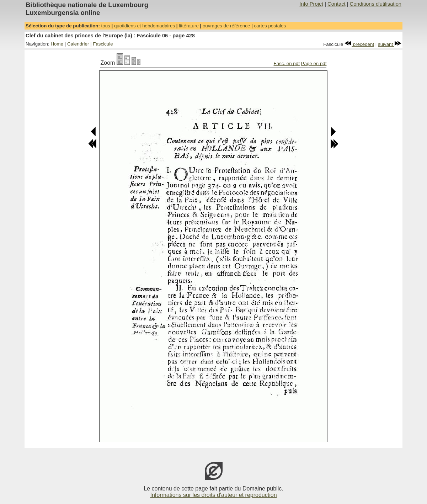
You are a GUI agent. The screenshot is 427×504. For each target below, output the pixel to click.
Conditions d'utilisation (376, 4)
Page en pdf (314, 63)
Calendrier (78, 44)
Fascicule (103, 44)
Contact (337, 4)
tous (106, 26)
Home (57, 44)
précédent (359, 44)
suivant (390, 44)
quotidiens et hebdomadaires (145, 26)
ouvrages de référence (226, 26)
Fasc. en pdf (287, 63)
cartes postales (270, 26)
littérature (189, 26)
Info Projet (311, 4)
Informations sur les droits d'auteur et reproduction (213, 495)
